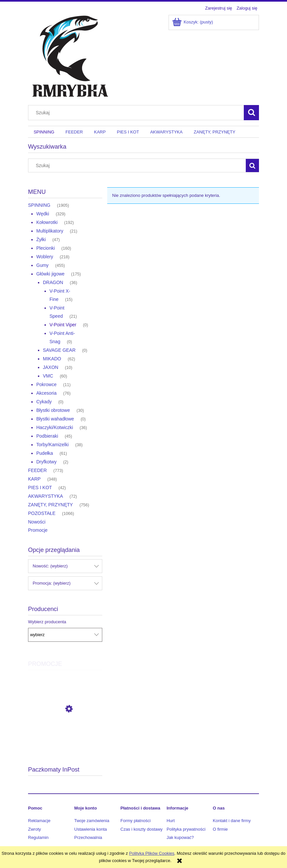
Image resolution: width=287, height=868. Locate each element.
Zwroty (34, 829)
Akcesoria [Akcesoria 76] (46, 393)
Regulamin (38, 837)
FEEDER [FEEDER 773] (37, 470)
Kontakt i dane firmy (232, 821)
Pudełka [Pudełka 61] (45, 453)
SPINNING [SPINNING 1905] (39, 205)
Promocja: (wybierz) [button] (52, 583)
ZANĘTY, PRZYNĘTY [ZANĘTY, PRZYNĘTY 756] (50, 505)
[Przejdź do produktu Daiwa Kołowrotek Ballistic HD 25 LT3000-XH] (65, 739)
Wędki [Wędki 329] (43, 214)
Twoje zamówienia (92, 821)
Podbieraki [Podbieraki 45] (47, 436)
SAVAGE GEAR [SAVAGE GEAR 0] (59, 350)
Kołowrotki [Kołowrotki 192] (47, 222)
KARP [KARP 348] (34, 479)
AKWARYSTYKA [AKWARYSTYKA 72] (46, 496)
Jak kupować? (180, 837)
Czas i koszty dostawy (142, 829)
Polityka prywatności (186, 829)
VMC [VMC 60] (48, 376)
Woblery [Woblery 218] (45, 257)
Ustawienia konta (91, 829)
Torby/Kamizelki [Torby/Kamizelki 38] (52, 445)
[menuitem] (44, 132)
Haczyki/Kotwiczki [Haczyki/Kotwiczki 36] (55, 427)
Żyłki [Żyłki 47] (41, 239)
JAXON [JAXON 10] (51, 367)
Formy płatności (136, 821)
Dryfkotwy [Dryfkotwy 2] (46, 462)
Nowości (37, 522)
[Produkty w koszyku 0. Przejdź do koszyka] (193, 22)
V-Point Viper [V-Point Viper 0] (63, 325)
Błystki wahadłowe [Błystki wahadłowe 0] (55, 419)
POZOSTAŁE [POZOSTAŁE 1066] (42, 513)
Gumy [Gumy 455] (42, 265)
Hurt (171, 821)
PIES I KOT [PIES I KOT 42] (40, 488)
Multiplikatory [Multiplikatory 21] (50, 231)
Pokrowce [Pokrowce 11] (46, 384)
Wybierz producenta (47, 622)
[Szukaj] (251, 113)
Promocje (38, 530)
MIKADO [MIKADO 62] (52, 359)
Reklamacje (39, 821)
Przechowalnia (88, 837)
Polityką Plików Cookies (152, 853)
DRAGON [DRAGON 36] (53, 282)
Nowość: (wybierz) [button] (50, 566)
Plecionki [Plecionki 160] (46, 248)
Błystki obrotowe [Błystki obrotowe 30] (53, 410)
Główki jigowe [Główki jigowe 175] (50, 274)
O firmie (220, 829)
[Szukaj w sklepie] (138, 113)
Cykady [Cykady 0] (44, 402)
